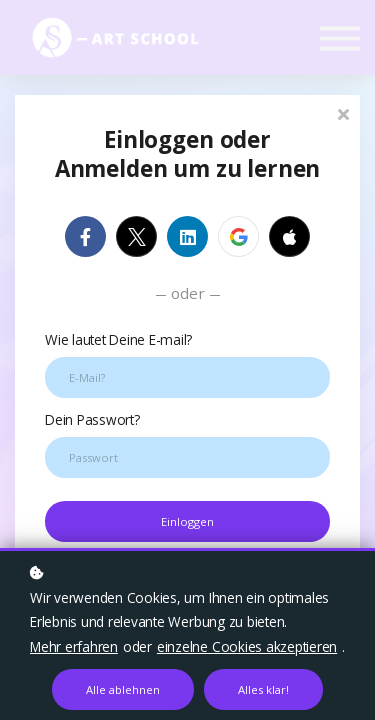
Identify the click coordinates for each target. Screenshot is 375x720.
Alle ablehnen (123, 689)
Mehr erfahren (74, 646)
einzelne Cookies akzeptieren (247, 646)
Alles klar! (263, 689)
